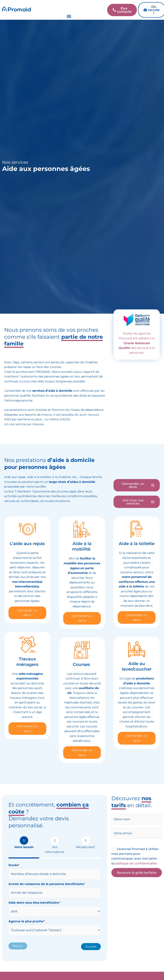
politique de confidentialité (136, 863)
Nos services (15, 162)
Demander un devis (27, 613)
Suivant (91, 946)
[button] (69, 16)
